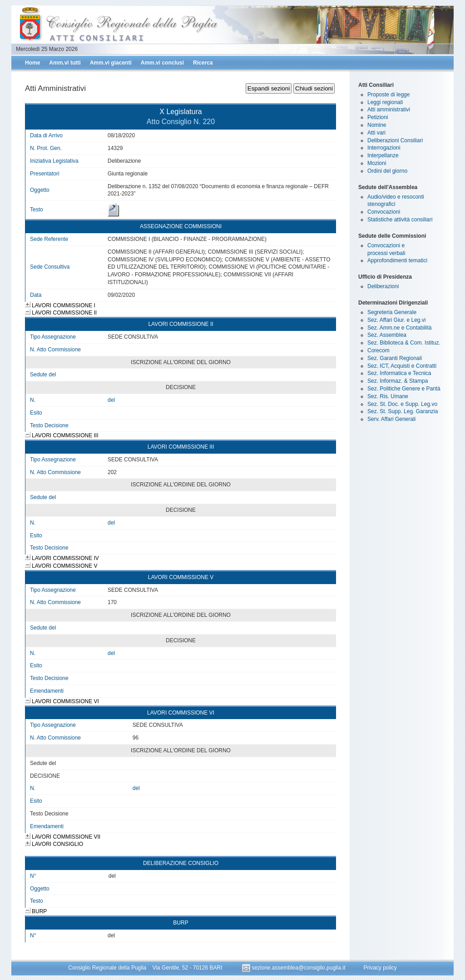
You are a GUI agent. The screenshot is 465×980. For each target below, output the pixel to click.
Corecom (378, 350)
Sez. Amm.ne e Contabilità (399, 328)
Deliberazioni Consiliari (395, 140)
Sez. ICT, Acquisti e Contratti (402, 366)
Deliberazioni (383, 286)
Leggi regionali (385, 102)
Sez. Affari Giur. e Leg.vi (397, 320)
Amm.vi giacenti (111, 63)
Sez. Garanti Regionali (395, 358)
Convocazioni (384, 212)
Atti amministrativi (389, 110)
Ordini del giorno (387, 171)
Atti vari (376, 133)
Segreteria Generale (392, 312)
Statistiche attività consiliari (400, 220)
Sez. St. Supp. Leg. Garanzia (403, 411)
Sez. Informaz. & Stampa (398, 381)
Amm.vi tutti (65, 63)
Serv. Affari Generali (391, 419)
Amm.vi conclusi (162, 63)
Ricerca (203, 63)
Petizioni (378, 117)
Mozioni (377, 163)
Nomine (377, 125)
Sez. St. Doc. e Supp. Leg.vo (402, 404)
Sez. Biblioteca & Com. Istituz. (404, 343)
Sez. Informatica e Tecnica (399, 373)
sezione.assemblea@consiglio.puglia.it (294, 968)
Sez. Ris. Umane (388, 396)
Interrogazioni (384, 148)
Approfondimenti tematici (397, 260)
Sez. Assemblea (387, 335)
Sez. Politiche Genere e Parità (404, 389)
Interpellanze (383, 155)
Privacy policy (380, 968)
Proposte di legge (388, 95)
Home (32, 63)
